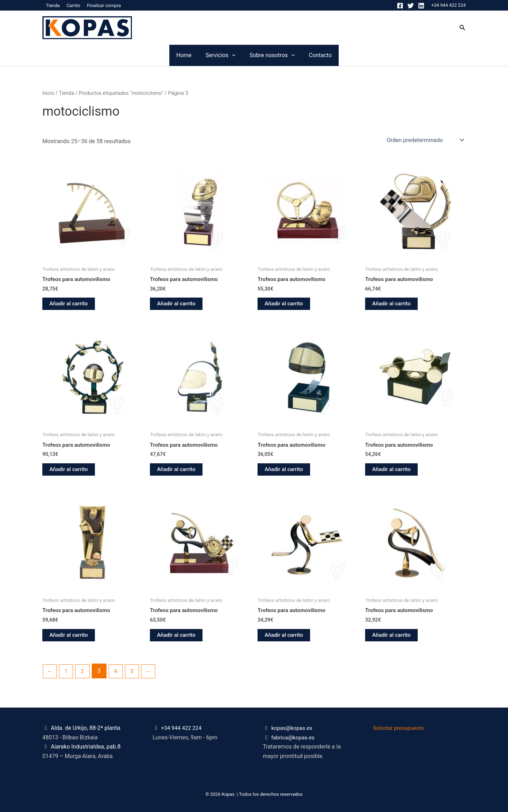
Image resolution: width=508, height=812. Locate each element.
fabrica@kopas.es (294, 737)
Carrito (73, 5)
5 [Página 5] (135, 673)
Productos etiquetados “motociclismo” (124, 93)
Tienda (53, 5)
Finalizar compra (104, 5)
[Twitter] (411, 6)
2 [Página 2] (84, 673)
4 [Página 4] (118, 673)
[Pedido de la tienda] (425, 140)
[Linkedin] (421, 6)
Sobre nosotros (286, 55)
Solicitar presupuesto (400, 728)
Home (142, 55)
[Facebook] (400, 6)
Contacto (362, 55)
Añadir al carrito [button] (69, 304)
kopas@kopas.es (293, 728)
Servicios (206, 55)
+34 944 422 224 (449, 5)
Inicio (49, 93)
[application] (218, 55)
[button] (462, 28)
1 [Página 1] (67, 673)
